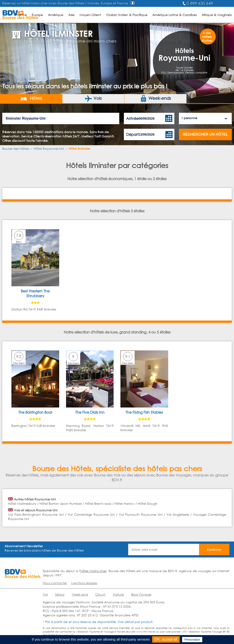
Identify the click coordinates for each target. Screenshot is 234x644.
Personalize (192, 640)
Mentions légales (84, 583)
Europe (37, 15)
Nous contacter (55, 583)
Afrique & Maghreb (217, 15)
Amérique (56, 15)
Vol (45, 594)
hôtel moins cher (93, 571)
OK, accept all (166, 639)
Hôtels (31, 99)
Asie (71, 15)
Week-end (80, 594)
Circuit (100, 594)
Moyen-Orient (90, 15)
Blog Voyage (141, 594)
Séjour (60, 594)
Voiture (118, 594)
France (21, 15)
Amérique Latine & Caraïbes (175, 15)
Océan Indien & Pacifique (127, 15)
